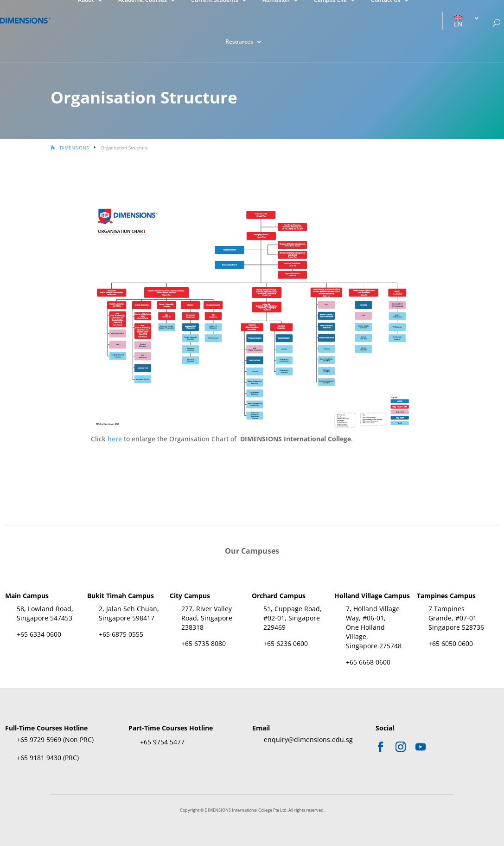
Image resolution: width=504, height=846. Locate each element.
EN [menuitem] (458, 24)
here (115, 439)
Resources (239, 42)
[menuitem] (467, 21)
